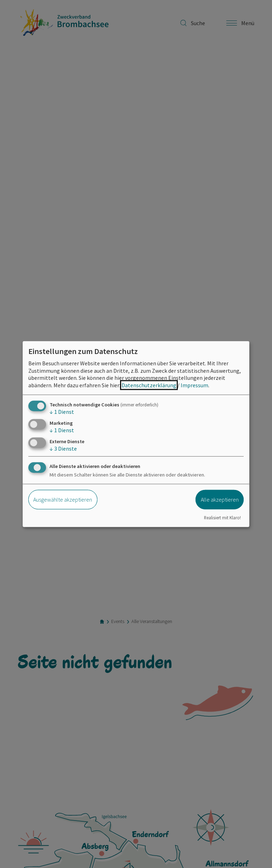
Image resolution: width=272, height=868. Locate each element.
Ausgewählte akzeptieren (63, 499)
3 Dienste (63, 449)
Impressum (194, 385)
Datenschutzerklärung (149, 385)
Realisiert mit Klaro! (222, 517)
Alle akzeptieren (220, 499)
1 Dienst (62, 412)
